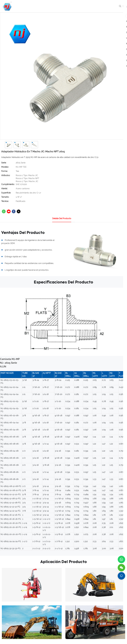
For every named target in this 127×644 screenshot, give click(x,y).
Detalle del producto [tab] (62, 218)
